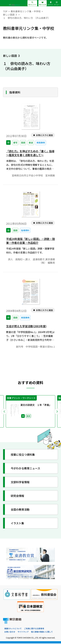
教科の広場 (43, 3)
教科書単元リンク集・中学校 (26, 11)
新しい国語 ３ (10, 14)
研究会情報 (18, 496)
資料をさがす (32, 3)
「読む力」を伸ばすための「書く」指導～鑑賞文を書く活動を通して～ (30, 153)
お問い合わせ (10, 632)
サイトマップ (23, 632)
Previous (4, 412)
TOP (5, 11)
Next (57, 412)
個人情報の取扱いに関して (42, 632)
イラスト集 (18, 524)
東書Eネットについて (13, 629)
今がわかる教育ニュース (26, 469)
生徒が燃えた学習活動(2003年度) (27, 326)
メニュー (57, 3)
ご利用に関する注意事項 (34, 629)
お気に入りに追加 (44, 135)
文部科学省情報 (21, 482)
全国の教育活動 (21, 510)
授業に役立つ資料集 (23, 455)
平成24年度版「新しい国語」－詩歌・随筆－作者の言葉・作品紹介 (30, 241)
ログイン (50, 3)
